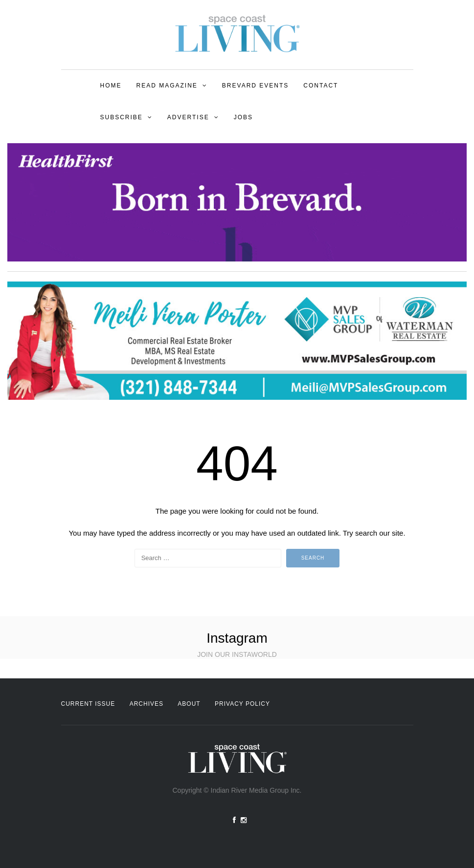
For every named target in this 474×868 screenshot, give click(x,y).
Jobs (243, 117)
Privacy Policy (242, 704)
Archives (147, 704)
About (189, 704)
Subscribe (122, 117)
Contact (321, 86)
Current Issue (88, 704)
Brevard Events (255, 86)
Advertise (188, 117)
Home (111, 86)
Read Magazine (167, 86)
